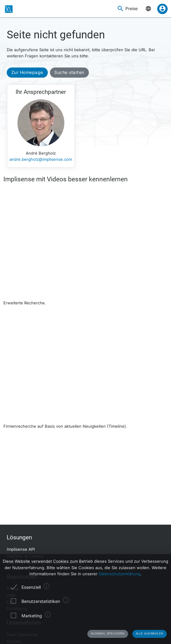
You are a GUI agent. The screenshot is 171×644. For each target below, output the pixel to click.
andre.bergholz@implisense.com (41, 159)
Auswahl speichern (108, 633)
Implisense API (21, 549)
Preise (131, 8)
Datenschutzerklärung (120, 574)
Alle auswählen (150, 633)
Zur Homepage (27, 72)
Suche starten (69, 72)
